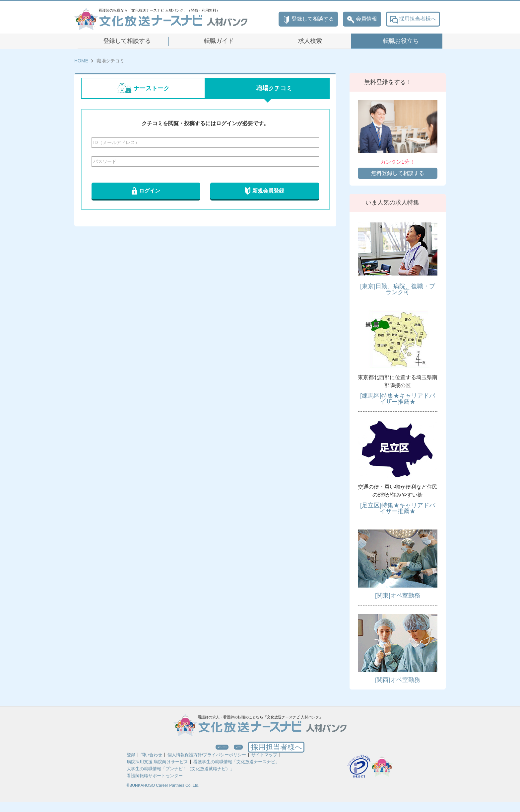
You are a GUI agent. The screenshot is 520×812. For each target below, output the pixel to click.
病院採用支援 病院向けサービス (158, 772)
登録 (131, 765)
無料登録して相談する (398, 173)
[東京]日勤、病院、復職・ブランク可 (398, 289)
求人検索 (310, 41)
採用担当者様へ (413, 19)
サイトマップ (264, 765)
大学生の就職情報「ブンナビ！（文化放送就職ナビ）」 (181, 779)
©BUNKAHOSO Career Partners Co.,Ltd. (163, 796)
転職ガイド (219, 41)
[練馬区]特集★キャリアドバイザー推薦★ (398, 399)
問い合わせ (151, 765)
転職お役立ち (401, 41)
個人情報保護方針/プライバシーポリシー (207, 765)
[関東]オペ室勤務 (398, 596)
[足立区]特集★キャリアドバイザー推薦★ (398, 508)
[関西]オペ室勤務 (398, 680)
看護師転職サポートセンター (155, 786)
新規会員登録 (265, 191)
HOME (81, 61)
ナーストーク (143, 88)
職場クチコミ (268, 88)
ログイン (146, 191)
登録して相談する (308, 19)
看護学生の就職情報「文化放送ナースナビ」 (236, 772)
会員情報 (362, 19)
